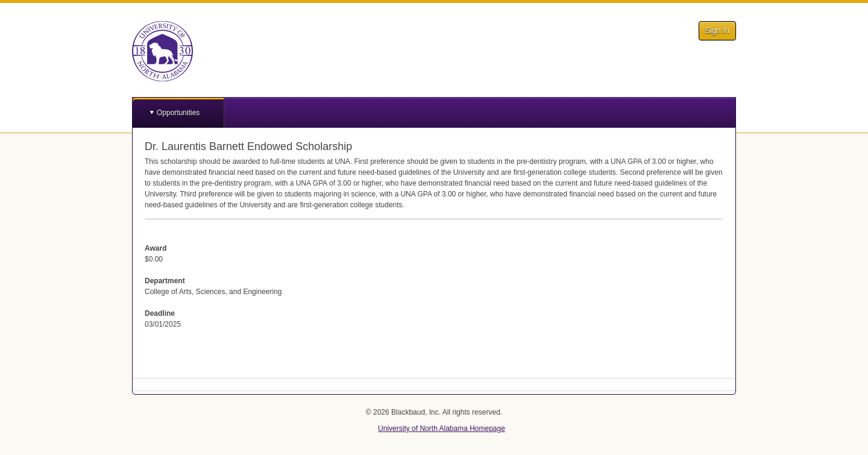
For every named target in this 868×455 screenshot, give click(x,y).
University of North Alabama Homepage (442, 428)
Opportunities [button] (178, 113)
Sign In (717, 30)
